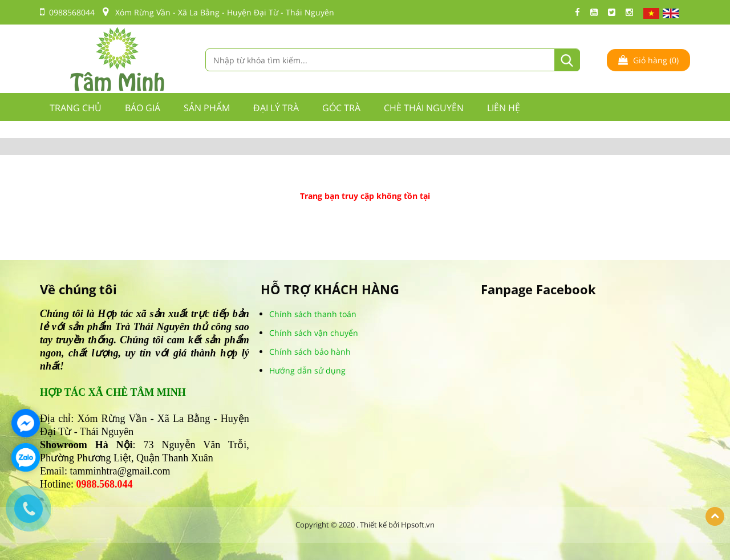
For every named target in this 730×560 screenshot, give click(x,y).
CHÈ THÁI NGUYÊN (424, 108)
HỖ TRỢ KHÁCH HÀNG (330, 289)
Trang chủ (76, 108)
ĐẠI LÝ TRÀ (276, 108)
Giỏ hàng (648, 60)
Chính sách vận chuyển (314, 333)
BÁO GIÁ (143, 108)
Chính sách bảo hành (310, 352)
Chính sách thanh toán (313, 314)
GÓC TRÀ (341, 108)
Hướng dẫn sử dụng (307, 370)
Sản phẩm (207, 108)
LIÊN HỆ (504, 108)
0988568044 (67, 12)
